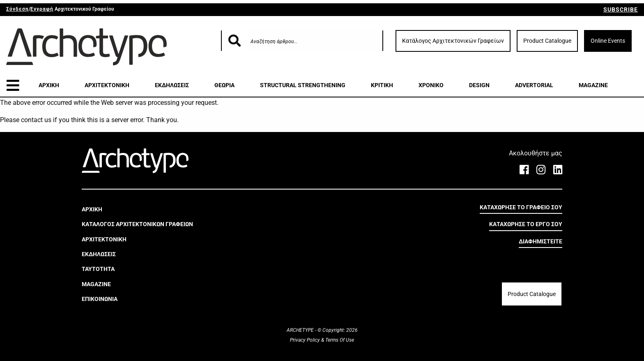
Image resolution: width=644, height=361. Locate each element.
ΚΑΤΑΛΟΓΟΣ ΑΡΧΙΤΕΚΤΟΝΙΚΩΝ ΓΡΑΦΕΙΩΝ (137, 224)
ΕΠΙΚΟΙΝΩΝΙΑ (100, 299)
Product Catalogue (547, 41)
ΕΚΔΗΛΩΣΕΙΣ (172, 85)
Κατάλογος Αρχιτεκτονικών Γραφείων (453, 41)
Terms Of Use (339, 340)
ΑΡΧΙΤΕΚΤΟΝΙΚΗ (107, 85)
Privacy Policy (306, 340)
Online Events (608, 41)
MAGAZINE (593, 85)
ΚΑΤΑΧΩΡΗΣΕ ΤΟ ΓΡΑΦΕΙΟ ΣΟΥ (521, 207)
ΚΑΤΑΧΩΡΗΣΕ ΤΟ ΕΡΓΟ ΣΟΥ (526, 224)
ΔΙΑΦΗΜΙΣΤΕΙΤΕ (540, 241)
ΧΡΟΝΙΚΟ (431, 85)
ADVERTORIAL (534, 85)
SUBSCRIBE (621, 9)
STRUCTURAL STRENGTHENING (303, 85)
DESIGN (479, 85)
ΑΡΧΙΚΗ (49, 85)
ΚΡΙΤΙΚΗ (382, 85)
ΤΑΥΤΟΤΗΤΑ (98, 269)
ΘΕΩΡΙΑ (224, 85)
